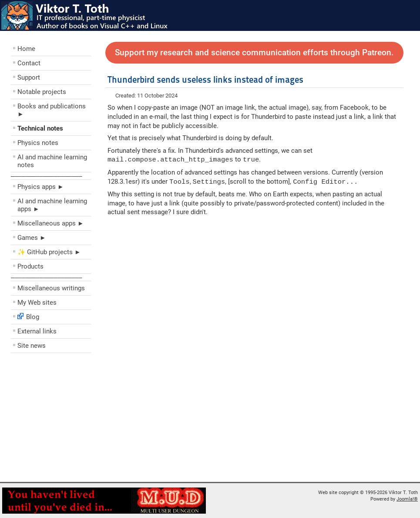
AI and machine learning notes (52, 161)
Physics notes (38, 143)
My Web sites (37, 303)
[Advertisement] (63, 420)
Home (26, 49)
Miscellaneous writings (51, 288)
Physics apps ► (41, 187)
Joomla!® (407, 499)
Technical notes (40, 128)
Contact (29, 63)
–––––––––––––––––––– (47, 176)
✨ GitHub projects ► (49, 252)
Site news (32, 346)
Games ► (32, 238)
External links (37, 331)
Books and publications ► (52, 110)
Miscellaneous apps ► (51, 223)
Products (30, 266)
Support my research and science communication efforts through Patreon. (254, 53)
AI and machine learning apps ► (52, 205)
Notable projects (42, 92)
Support (29, 77)
